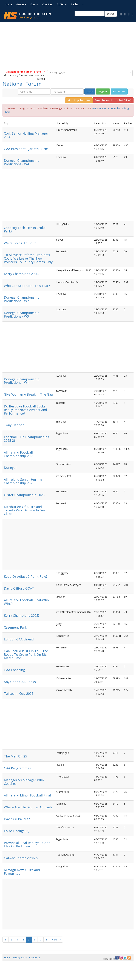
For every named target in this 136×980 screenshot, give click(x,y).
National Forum (22, 84)
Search (111, 14)
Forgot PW (119, 91)
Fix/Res (62, 4)
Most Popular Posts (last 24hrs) (113, 100)
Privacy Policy (20, 958)
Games (21, 4)
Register (103, 91)
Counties (47, 4)
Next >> (56, 939)
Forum (34, 4)
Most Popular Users (79, 100)
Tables (75, 4)
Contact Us (35, 958)
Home (8, 4)
